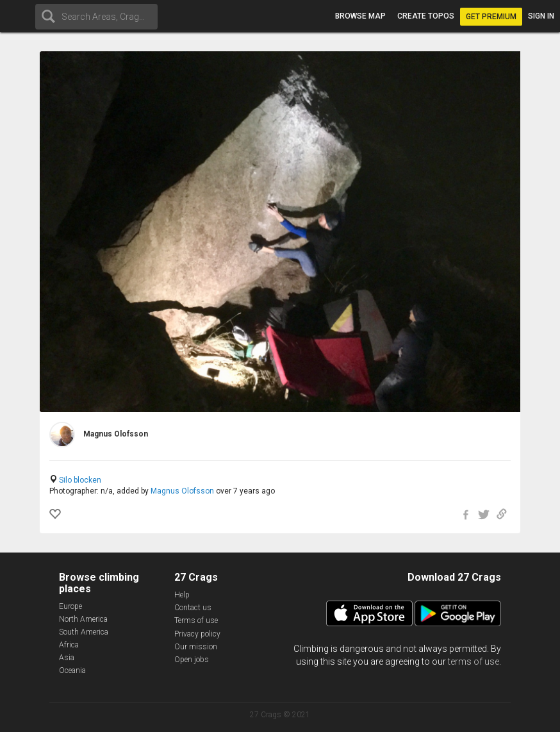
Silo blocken (80, 480)
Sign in (541, 16)
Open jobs (192, 660)
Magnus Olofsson (182, 491)
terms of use (474, 661)
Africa (69, 645)
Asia (67, 658)
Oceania (72, 670)
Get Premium (491, 17)
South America (84, 632)
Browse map (360, 16)
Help (182, 595)
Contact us (193, 608)
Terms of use (196, 620)
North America (83, 619)
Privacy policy (197, 634)
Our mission (196, 647)
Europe (70, 606)
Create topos (426, 16)
